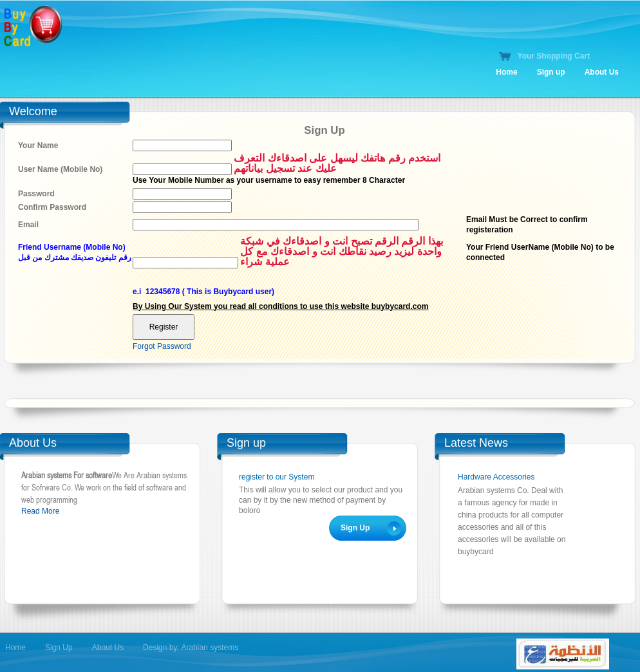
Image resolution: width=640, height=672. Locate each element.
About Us (602, 72)
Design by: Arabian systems (191, 648)
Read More (40, 511)
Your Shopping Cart (554, 56)
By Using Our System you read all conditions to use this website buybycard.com (280, 306)
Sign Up (59, 648)
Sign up (551, 72)
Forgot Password (162, 346)
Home (506, 72)
